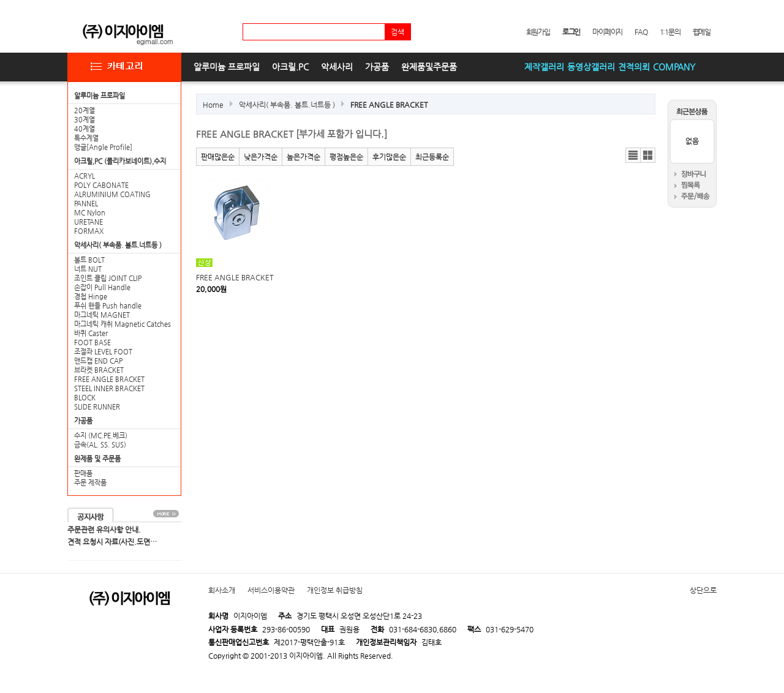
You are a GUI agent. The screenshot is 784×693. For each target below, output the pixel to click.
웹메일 (702, 32)
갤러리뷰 (648, 155)
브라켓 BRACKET (99, 370)
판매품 (83, 474)
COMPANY (674, 67)
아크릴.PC (290, 67)
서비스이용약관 (271, 590)
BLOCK (85, 398)
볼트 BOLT (89, 260)
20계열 (85, 111)
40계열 (85, 129)
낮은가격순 (261, 157)
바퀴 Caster (91, 333)
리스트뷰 (633, 155)
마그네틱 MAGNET (102, 315)
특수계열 (86, 138)
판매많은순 (218, 157)
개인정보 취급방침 (335, 590)
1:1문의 (670, 32)
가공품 (377, 67)
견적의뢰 (634, 67)
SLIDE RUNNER (97, 407)
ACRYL (85, 176)
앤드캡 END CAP (98, 361)
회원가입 (538, 32)
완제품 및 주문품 (97, 459)
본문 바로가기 (0, 0)
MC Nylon (90, 213)
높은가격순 (303, 157)
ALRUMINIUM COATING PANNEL (112, 199)
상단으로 (703, 590)
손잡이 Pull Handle (102, 287)
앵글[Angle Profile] (103, 147)
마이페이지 (607, 32)
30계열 (85, 120)
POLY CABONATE (101, 185)
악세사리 (337, 67)
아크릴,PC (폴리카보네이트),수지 (120, 161)
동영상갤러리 (591, 67)
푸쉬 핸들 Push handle (108, 306)
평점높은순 (346, 157)
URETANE (89, 222)
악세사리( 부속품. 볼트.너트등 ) (118, 245)
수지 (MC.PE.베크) (101, 436)
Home (213, 105)
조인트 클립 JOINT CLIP (108, 278)
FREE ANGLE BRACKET (109, 379)
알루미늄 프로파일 (227, 67)
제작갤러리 (544, 67)
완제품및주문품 (429, 67)
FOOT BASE (92, 343)
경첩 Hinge (91, 297)
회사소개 (222, 590)
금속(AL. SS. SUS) (100, 445)
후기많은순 (389, 157)
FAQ (641, 32)
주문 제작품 (90, 483)
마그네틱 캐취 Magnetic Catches (123, 324)
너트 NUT (88, 269)
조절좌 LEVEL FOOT (103, 352)
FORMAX (89, 231)
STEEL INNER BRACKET (109, 388)
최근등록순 (432, 157)
